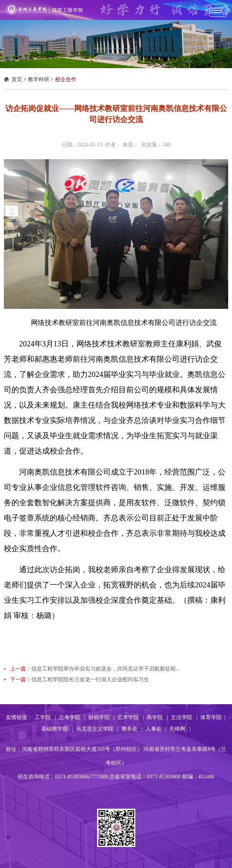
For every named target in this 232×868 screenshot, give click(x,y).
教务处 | (132, 729)
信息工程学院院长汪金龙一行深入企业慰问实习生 (90, 680)
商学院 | (157, 717)
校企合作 (66, 79)
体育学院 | (213, 717)
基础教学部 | (57, 729)
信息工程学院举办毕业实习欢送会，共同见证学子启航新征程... (106, 669)
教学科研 (39, 79)
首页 (17, 79)
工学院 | (45, 717)
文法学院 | (184, 717)
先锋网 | (180, 729)
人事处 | (156, 729)
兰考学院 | (72, 717)
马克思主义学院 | (97, 729)
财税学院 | (101, 717)
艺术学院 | (131, 717)
